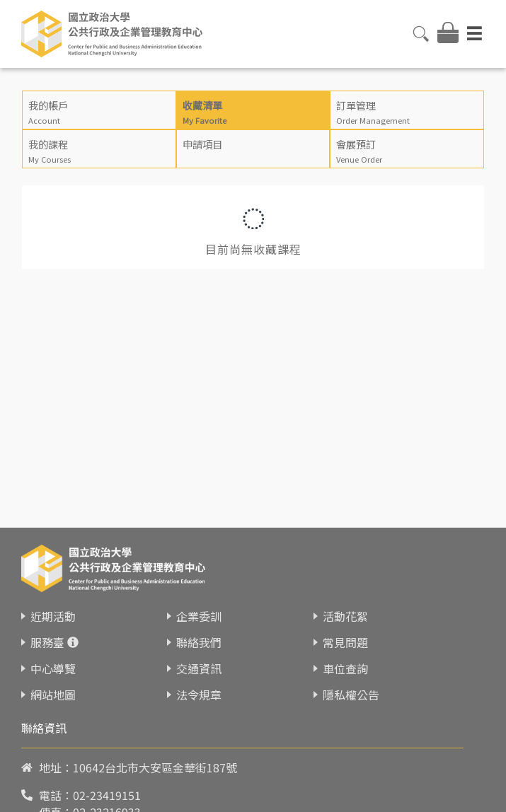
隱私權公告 (351, 695)
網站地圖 (53, 695)
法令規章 (199, 695)
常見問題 (345, 642)
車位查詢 (345, 668)
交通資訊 (199, 668)
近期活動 (53, 616)
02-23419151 (107, 795)
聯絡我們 (199, 642)
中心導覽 (53, 668)
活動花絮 (345, 616)
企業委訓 (199, 616)
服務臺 (47, 642)
